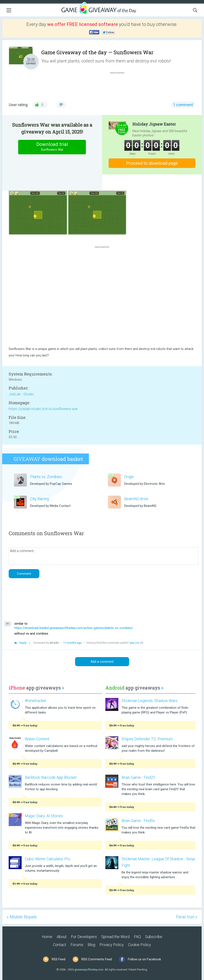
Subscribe (154, 937)
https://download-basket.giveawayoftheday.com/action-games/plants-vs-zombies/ (74, 628)
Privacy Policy (112, 945)
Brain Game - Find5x (138, 821)
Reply (23, 643)
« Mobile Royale (22, 917)
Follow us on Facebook (144, 959)
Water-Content (37, 739)
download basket (48, 459)
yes (132, 643)
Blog (91, 945)
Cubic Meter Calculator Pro (48, 859)
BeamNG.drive (136, 499)
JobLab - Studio (21, 394)
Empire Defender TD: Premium (147, 739)
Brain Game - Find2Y (138, 777)
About (62, 937)
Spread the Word (115, 937)
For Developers (84, 937)
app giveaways (36, 688)
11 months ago (73, 643)
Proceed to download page (152, 163)
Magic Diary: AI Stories (44, 816)
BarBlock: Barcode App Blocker (51, 777)
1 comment (183, 105)
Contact (60, 945)
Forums (77, 945)
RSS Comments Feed (97, 959)
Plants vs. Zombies (46, 477)
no (138, 643)
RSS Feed (59, 959)
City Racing (39, 499)
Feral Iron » (187, 917)
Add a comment (102, 662)
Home (47, 937)
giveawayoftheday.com (89, 970)
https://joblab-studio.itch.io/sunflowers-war (43, 409)
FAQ (137, 937)
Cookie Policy (140, 945)
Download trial (52, 147)
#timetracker (36, 701)
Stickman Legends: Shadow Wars (149, 701)
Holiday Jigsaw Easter (154, 124)
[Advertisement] (119, 85)
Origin (129, 477)
